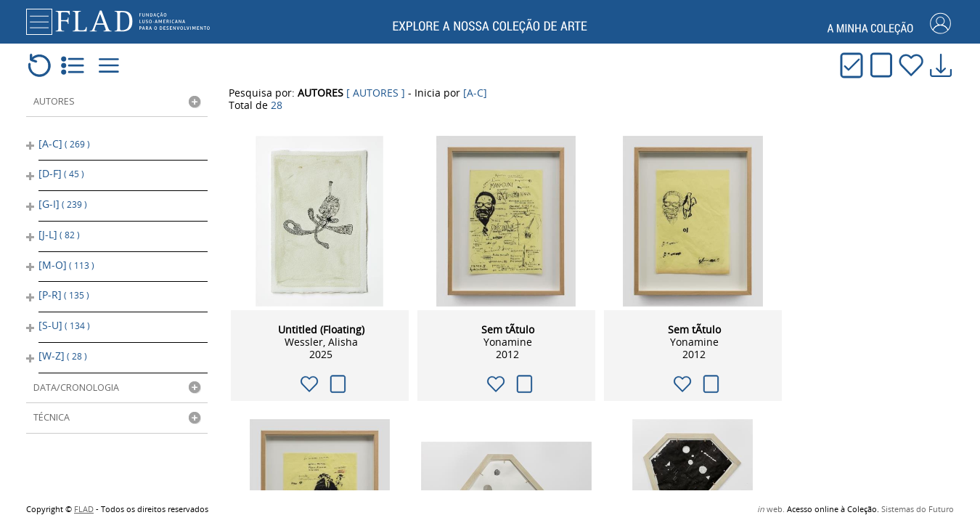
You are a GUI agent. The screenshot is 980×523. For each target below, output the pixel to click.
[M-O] (66, 258)
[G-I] (63, 201)
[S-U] (64, 315)
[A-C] (64, 144)
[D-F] (61, 173)
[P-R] (64, 286)
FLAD (84, 510)
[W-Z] (63, 343)
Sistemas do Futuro (918, 510)
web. (771, 510)
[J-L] (59, 229)
